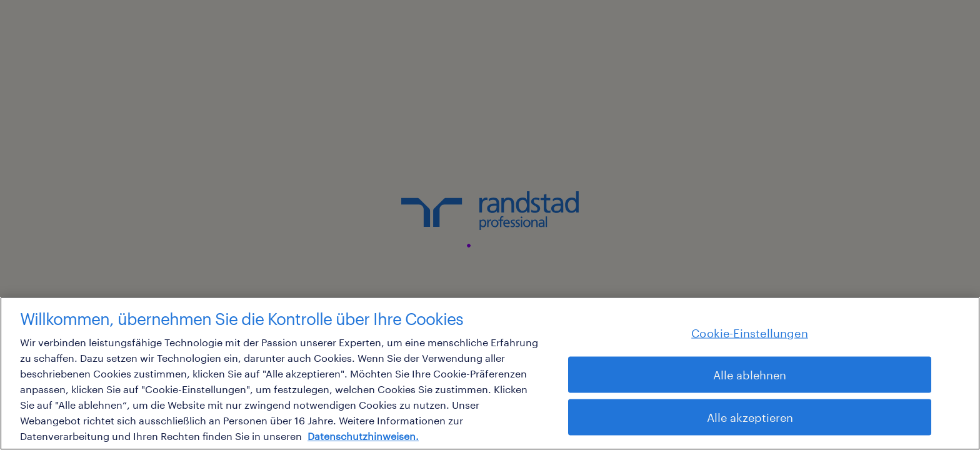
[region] (490, 373)
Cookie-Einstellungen (750, 332)
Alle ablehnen (750, 374)
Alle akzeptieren (750, 417)
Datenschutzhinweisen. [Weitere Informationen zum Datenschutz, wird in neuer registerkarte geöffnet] (363, 436)
